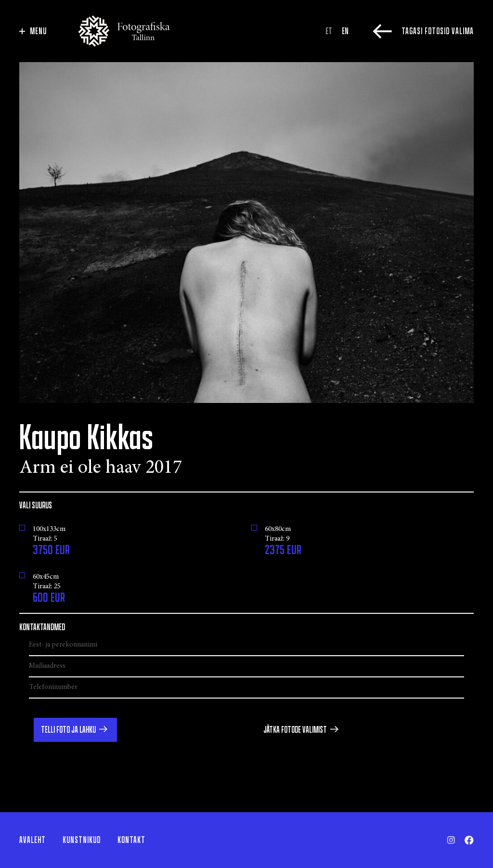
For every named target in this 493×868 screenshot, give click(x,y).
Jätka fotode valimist (295, 730)
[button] (75, 730)
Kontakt (131, 840)
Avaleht (32, 840)
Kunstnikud (82, 840)
